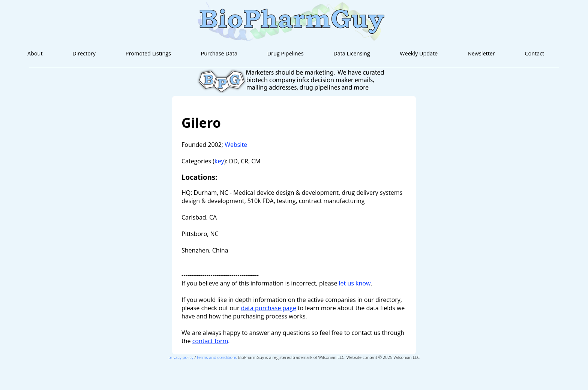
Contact (534, 53)
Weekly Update (419, 53)
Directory (84, 53)
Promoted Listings (148, 53)
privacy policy (181, 357)
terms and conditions (217, 357)
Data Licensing (352, 53)
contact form (210, 341)
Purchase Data (219, 53)
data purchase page (269, 308)
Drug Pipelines (286, 53)
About (35, 53)
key (219, 161)
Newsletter (481, 53)
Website (236, 145)
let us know (355, 283)
